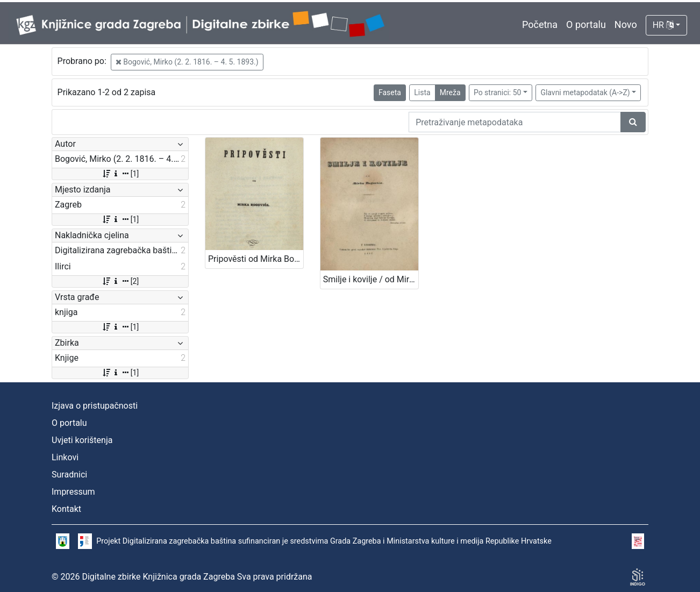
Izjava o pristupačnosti (95, 406)
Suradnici (69, 475)
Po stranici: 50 (498, 92)
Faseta (390, 92)
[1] (120, 174)
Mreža (450, 92)
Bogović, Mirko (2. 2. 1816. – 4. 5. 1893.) (187, 62)
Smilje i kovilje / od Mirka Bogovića (371, 279)
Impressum (73, 492)
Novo (626, 24)
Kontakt (66, 509)
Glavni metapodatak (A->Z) (585, 92)
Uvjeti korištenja (82, 440)
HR (663, 25)
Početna (540, 24)
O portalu (586, 24)
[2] (120, 281)
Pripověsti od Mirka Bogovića (256, 259)
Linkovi (65, 457)
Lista (422, 92)
